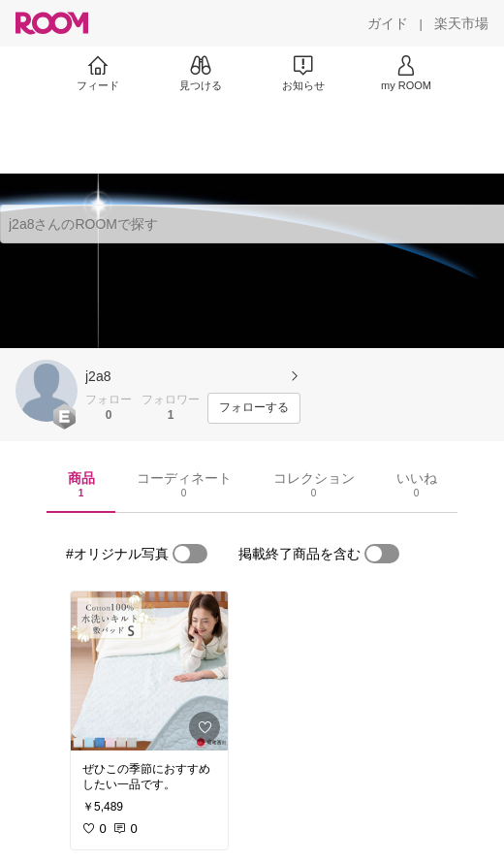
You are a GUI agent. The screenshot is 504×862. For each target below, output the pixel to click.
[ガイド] (388, 23)
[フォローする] (254, 408)
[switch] (190, 554)
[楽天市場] (461, 23)
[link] (149, 671)
